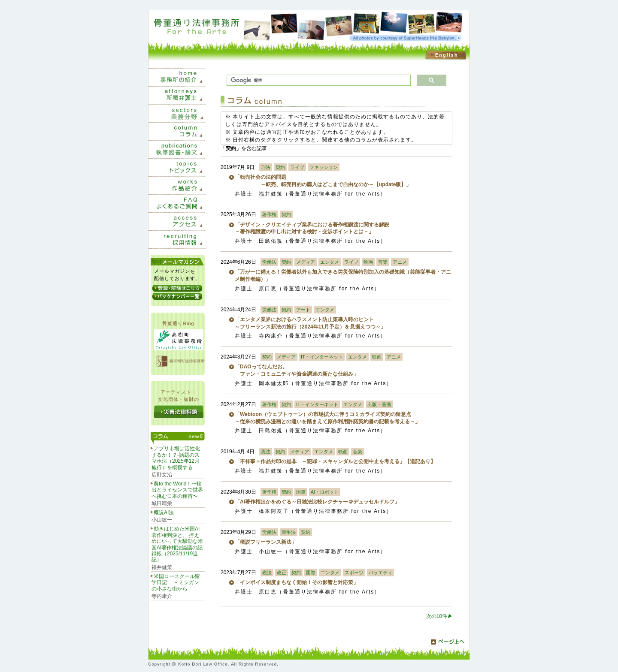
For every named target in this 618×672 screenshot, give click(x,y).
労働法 (269, 262)
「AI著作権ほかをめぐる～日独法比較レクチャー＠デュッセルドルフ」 (317, 502)
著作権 (269, 214)
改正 (282, 573)
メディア (306, 262)
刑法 (266, 167)
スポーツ (354, 573)
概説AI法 (164, 512)
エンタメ (330, 262)
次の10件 (439, 616)
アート (303, 310)
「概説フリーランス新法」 (266, 542)
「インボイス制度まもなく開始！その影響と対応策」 (297, 582)
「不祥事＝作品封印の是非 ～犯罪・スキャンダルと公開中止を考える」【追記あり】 (335, 461)
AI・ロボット (325, 492)
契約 (280, 167)
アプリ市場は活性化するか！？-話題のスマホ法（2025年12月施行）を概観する (176, 458)
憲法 (266, 452)
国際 (301, 492)
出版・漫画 (379, 404)
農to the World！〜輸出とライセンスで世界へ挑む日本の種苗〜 (177, 490)
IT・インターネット (322, 357)
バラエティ (380, 573)
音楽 (383, 262)
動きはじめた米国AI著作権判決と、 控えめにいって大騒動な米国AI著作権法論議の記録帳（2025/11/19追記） (177, 544)
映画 (368, 262)
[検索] (318, 80)
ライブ (297, 167)
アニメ (400, 262)
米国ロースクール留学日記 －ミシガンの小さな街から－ (176, 583)
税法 (267, 573)
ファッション (324, 167)
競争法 (289, 532)
